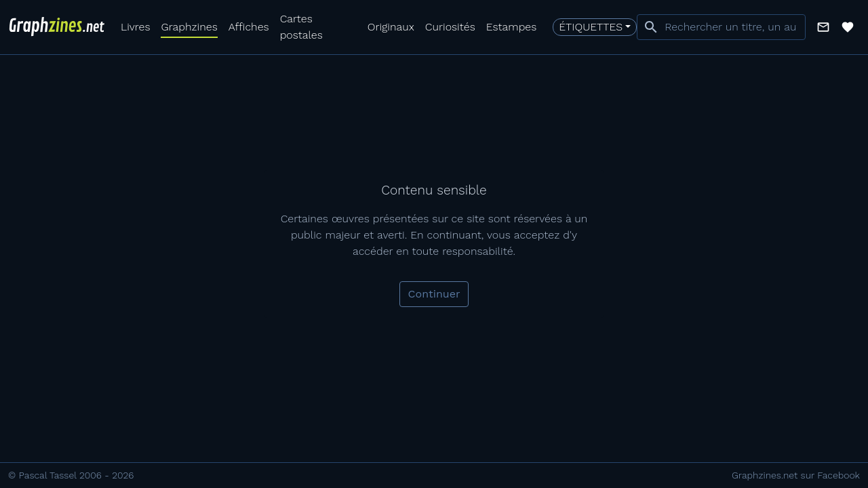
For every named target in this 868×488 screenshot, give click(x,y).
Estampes (512, 27)
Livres (135, 27)
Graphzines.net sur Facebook (796, 475)
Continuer (434, 294)
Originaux (391, 27)
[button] (823, 27)
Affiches (249, 27)
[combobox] (721, 27)
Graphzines (189, 27)
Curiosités (450, 27)
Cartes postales (301, 27)
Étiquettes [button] (591, 27)
